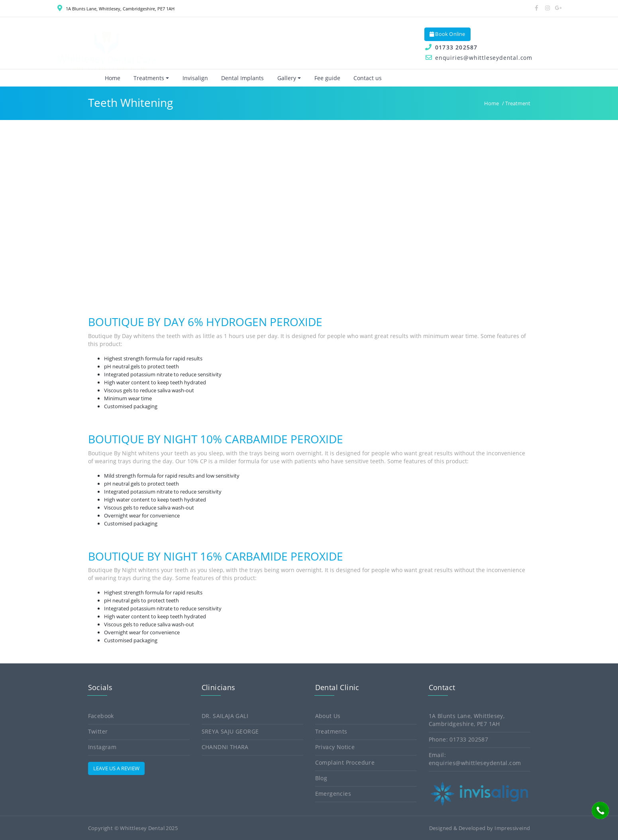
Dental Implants (236, 78)
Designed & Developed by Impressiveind (480, 828)
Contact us (361, 78)
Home (106, 78)
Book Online (447, 34)
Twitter (98, 731)
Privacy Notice (335, 747)
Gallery (280, 78)
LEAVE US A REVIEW (116, 768)
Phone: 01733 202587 (459, 739)
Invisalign (189, 78)
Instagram (102, 747)
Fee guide (321, 78)
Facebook (101, 716)
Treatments (142, 78)
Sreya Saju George (230, 731)
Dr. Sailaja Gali (225, 716)
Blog (321, 778)
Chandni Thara (225, 747)
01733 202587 (451, 47)
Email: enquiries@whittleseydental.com (475, 759)
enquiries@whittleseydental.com (478, 58)
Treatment (518, 103)
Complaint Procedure (345, 762)
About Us (328, 716)
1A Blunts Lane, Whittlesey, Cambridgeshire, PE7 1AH (116, 9)
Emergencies (333, 794)
